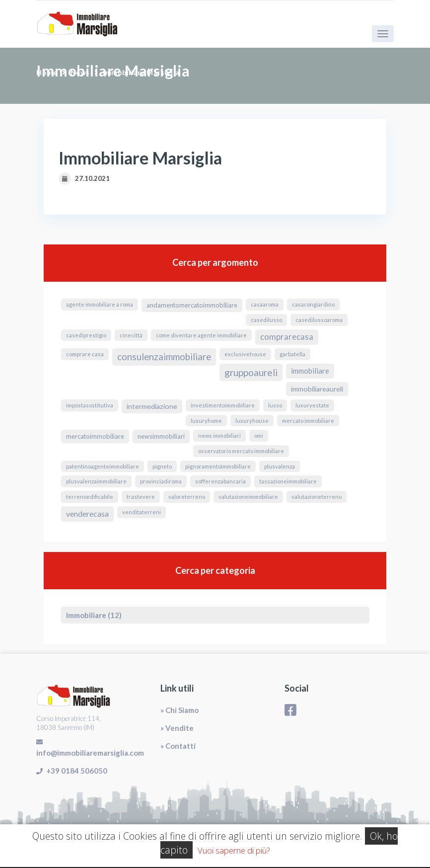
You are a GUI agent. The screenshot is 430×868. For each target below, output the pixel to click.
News (80, 72)
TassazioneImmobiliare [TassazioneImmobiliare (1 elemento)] (288, 481)
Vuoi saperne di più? (234, 850)
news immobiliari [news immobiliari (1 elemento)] (219, 435)
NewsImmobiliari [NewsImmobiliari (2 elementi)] (161, 436)
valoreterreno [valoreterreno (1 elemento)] (187, 497)
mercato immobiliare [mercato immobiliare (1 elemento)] (308, 421)
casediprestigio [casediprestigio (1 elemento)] (86, 335)
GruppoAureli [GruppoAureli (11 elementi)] (251, 372)
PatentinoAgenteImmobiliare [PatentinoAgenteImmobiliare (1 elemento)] (103, 466)
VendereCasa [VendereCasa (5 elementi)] (87, 513)
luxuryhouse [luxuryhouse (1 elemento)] (252, 421)
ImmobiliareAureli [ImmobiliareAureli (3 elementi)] (317, 389)
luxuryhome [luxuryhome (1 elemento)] (206, 421)
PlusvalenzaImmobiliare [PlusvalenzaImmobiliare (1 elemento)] (96, 481)
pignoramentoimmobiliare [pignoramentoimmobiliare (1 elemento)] (218, 466)
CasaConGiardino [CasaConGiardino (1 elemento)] (313, 304)
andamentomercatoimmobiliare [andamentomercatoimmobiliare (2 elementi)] (192, 305)
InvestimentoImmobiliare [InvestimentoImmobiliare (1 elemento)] (223, 405)
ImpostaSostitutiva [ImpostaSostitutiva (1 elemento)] (90, 405)
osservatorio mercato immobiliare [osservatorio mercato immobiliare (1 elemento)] (241, 451)
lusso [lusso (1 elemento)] (275, 405)
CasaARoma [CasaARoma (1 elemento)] (265, 304)
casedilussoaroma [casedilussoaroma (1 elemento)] (319, 320)
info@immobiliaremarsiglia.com (90, 753)
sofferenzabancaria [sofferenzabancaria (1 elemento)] (220, 481)
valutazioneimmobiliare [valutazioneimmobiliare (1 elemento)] (248, 497)
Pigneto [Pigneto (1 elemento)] (162, 466)
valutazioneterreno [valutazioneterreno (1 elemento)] (317, 497)
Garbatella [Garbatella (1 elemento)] (292, 354)
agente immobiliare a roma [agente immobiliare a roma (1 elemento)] (100, 304)
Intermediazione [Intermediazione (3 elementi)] (152, 406)
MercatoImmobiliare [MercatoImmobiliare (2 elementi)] (95, 436)
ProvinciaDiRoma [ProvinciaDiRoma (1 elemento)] (161, 481)
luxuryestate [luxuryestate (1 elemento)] (312, 405)
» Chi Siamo (179, 710)
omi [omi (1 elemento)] (259, 435)
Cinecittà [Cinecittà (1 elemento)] (131, 335)
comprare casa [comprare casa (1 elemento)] (85, 354)
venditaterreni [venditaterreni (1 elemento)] (142, 512)
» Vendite (177, 728)
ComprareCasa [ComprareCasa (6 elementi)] (287, 337)
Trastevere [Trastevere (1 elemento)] (141, 497)
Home (47, 72)
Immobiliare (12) (94, 615)
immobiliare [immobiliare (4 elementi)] (310, 371)
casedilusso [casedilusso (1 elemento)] (266, 320)
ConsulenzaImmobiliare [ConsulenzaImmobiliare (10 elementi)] (164, 357)
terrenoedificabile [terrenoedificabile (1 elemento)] (90, 497)
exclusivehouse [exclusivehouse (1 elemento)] (245, 354)
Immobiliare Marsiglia (141, 72)
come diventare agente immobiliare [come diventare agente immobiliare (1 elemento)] (201, 335)
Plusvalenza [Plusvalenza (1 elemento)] (280, 466)
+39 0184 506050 (77, 771)
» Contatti (178, 746)
